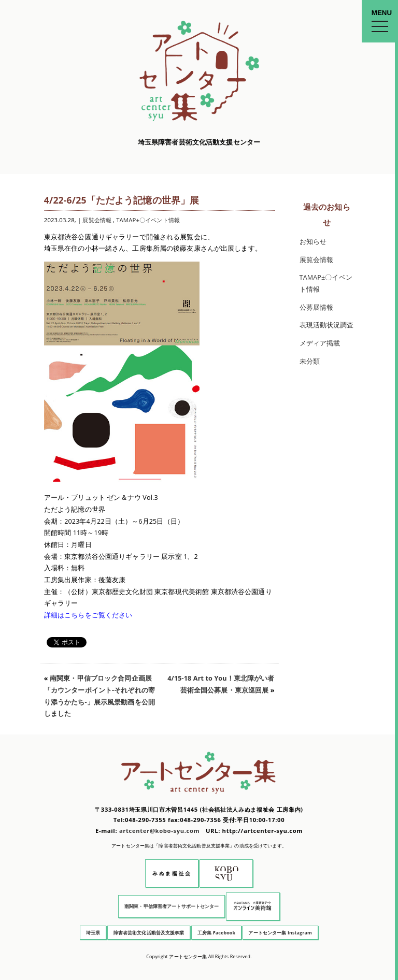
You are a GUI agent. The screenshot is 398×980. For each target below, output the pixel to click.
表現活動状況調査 (327, 325)
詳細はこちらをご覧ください (88, 615)
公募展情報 (317, 307)
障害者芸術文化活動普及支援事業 (149, 933)
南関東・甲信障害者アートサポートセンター (172, 906)
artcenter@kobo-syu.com (159, 831)
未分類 (310, 361)
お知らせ (313, 242)
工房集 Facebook (216, 933)
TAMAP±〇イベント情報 (148, 220)
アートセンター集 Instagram (280, 933)
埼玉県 (93, 933)
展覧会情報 (97, 220)
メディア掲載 (320, 343)
